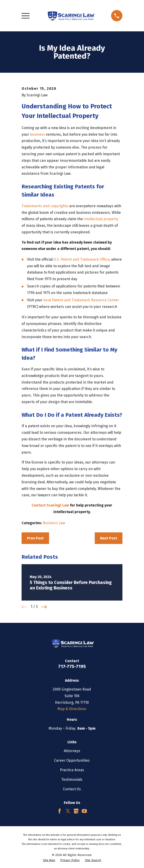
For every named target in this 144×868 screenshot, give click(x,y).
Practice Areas (72, 770)
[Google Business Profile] (76, 811)
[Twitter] (68, 811)
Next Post (109, 538)
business (37, 134)
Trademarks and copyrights (45, 206)
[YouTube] (84, 811)
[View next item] (44, 607)
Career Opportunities (72, 760)
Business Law (54, 523)
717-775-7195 (72, 666)
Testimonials (72, 779)
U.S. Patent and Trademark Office (82, 259)
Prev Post (35, 538)
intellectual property (101, 219)
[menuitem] (49, 861)
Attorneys (72, 751)
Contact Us (72, 789)
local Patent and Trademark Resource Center (81, 300)
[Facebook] (60, 811)
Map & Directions (72, 709)
